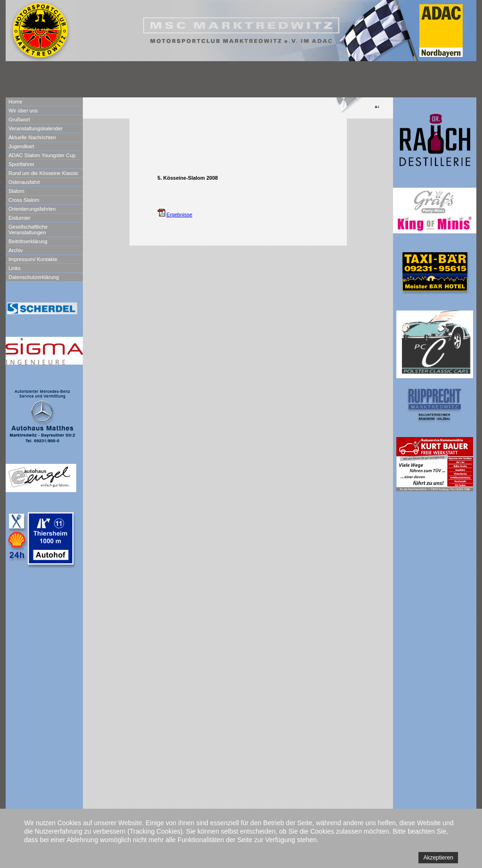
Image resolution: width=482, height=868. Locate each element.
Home (15, 102)
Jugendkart (21, 146)
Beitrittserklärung (28, 241)
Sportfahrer (21, 164)
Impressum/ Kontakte (33, 259)
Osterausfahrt (24, 182)
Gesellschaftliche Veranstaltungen (28, 230)
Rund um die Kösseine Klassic (44, 173)
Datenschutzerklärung (34, 277)
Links (15, 268)
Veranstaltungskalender (36, 128)
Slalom (16, 191)
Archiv (16, 250)
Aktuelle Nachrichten (32, 137)
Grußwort (19, 119)
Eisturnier (19, 218)
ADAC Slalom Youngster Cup (42, 155)
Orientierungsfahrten (32, 209)
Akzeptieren (438, 858)
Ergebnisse (180, 215)
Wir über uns (23, 111)
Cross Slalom (24, 200)
